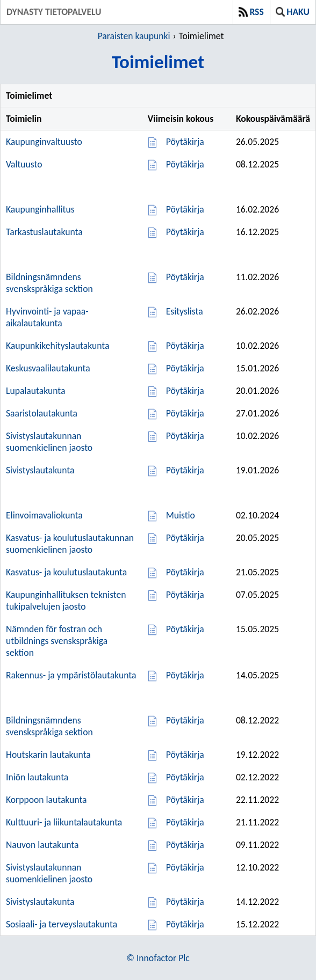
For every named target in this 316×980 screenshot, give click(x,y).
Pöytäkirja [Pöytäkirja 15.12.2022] (185, 924)
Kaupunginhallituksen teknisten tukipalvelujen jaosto (66, 601)
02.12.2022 (257, 777)
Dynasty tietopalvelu (54, 12)
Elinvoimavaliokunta (44, 515)
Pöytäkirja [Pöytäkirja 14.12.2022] (185, 902)
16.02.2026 (257, 209)
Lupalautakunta (35, 391)
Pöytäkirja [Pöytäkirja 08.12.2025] (185, 164)
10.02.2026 (257, 346)
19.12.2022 (257, 755)
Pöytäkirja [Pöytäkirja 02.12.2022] (185, 777)
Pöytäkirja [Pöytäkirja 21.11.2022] (185, 822)
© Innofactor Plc (158, 958)
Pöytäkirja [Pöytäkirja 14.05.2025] (185, 675)
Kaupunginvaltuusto (44, 142)
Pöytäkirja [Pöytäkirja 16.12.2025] (185, 232)
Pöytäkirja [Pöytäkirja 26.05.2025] (185, 142)
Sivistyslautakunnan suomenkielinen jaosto (49, 442)
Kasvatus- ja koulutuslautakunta (66, 572)
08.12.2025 (257, 164)
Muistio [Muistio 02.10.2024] (181, 515)
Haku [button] (293, 12)
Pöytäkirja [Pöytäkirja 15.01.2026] (185, 368)
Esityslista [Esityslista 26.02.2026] (185, 311)
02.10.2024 (257, 515)
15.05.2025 (257, 629)
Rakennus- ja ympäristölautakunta (71, 675)
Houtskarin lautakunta (48, 755)
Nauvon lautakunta (42, 845)
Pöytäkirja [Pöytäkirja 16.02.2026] (185, 209)
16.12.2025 (257, 232)
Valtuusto (24, 164)
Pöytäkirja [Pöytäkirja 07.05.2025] (185, 595)
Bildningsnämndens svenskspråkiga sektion (49, 283)
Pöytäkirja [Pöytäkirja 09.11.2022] (185, 845)
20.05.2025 (257, 538)
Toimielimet (201, 36)
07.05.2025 (257, 595)
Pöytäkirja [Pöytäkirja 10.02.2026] (185, 346)
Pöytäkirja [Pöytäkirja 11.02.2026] (185, 277)
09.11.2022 (257, 845)
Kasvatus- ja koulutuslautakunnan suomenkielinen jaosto (70, 544)
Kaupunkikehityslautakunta (58, 346)
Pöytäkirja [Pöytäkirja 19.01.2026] (185, 470)
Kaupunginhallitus (40, 209)
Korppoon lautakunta (46, 800)
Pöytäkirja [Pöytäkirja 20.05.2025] (185, 538)
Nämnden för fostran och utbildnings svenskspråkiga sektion (57, 641)
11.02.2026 (257, 277)
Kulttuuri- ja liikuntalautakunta (64, 822)
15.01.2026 (257, 368)
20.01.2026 (257, 391)
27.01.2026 (257, 413)
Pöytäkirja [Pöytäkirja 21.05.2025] (185, 572)
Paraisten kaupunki (134, 36)
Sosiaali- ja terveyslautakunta (62, 924)
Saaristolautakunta (42, 413)
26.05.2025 (257, 142)
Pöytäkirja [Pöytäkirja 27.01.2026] (185, 413)
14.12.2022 (257, 902)
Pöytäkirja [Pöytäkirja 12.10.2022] (185, 867)
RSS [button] (251, 12)
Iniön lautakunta (37, 777)
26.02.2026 (257, 311)
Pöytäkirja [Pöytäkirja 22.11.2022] (185, 800)
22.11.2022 (257, 800)
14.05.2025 (257, 675)
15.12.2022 (257, 924)
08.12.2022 (257, 720)
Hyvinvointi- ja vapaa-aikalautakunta (47, 317)
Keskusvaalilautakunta (48, 368)
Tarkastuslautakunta (44, 232)
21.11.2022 (257, 822)
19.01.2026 (257, 470)
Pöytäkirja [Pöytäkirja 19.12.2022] (185, 755)
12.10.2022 (257, 867)
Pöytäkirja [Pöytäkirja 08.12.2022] (185, 720)
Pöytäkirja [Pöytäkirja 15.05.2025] (185, 629)
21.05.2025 (257, 572)
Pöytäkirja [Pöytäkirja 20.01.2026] (185, 391)
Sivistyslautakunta (40, 470)
